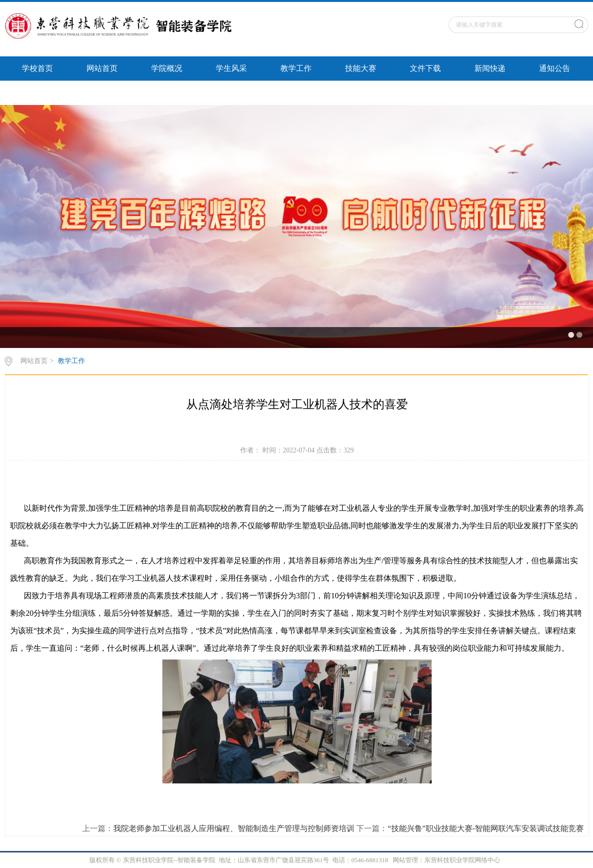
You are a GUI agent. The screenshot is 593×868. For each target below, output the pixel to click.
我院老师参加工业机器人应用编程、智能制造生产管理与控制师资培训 (234, 828)
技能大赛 (361, 68)
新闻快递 (490, 68)
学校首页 (37, 68)
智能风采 (37, 93)
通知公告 (555, 68)
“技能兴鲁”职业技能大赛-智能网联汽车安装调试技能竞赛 (486, 828)
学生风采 (231, 68)
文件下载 (425, 68)
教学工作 (296, 68)
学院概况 (167, 68)
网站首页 (102, 68)
